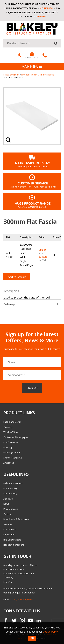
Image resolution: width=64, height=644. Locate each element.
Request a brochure (14, 545)
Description (31, 291)
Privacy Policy (10, 488)
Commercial (9, 529)
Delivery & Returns (13, 483)
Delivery (31, 304)
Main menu (32, 67)
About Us (8, 499)
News (6, 504)
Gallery (7, 514)
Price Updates (11, 509)
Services (8, 524)
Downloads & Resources (16, 519)
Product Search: (3, 39)
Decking (8, 447)
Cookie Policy (10, 494)
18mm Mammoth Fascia (43, 75)
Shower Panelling (12, 458)
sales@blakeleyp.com (21, 599)
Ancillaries (9, 463)
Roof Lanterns (11, 442)
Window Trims (11, 432)
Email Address (0, 329)
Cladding (8, 427)
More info (46, 8)
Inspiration (9, 535)
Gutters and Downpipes (16, 437)
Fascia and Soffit (11, 75)
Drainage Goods (12, 453)
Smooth (25, 75)
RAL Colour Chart (12, 540)
